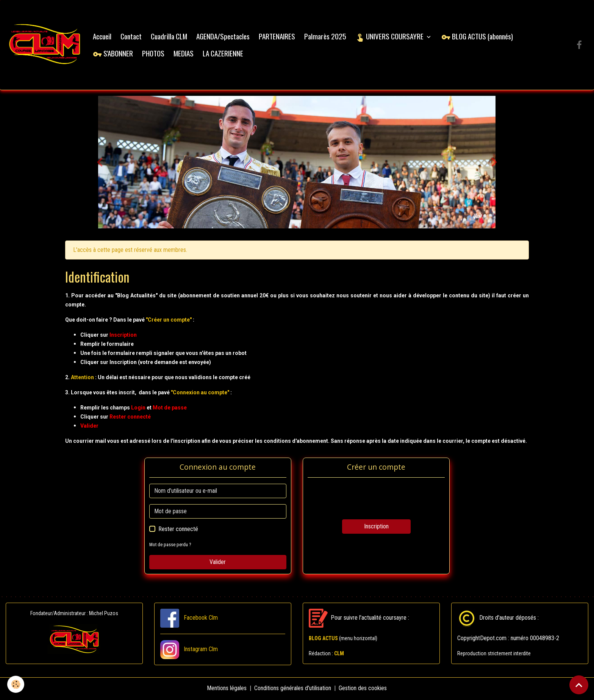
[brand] (45, 45)
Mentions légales (227, 689)
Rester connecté (178, 530)
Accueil (103, 37)
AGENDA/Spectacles (224, 37)
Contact (132, 37)
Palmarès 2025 (326, 37)
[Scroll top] (579, 685)
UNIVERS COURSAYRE (391, 37)
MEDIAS (185, 54)
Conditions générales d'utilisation (293, 689)
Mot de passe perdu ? (170, 546)
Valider (218, 563)
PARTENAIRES (278, 37)
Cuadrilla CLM (170, 37)
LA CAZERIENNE (224, 54)
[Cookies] (16, 684)
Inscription (376, 527)
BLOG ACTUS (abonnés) (478, 37)
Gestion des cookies (363, 689)
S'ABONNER (114, 54)
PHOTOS (154, 54)
